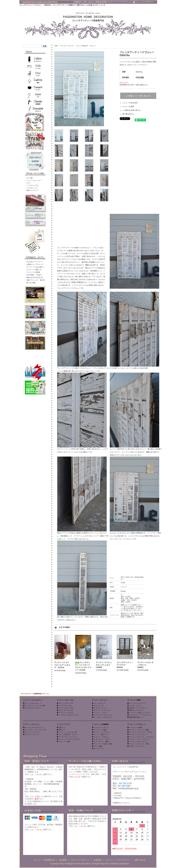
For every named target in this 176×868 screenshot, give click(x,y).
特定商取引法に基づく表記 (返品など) (134, 85)
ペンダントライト (136, 706)
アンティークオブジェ (102, 732)
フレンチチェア (100, 703)
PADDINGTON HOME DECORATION (40, 2)
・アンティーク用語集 (32, 272)
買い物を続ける (128, 114)
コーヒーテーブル (65, 706)
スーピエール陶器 (136, 728)
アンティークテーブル (65, 700)
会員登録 (97, 860)
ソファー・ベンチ (100, 713)
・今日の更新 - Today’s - (34, 275)
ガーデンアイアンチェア (103, 715)
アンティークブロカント (136, 724)
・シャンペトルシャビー (33, 180)
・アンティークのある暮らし (35, 267)
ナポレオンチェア (100, 708)
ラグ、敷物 (98, 746)
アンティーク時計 (100, 730)
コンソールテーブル (66, 708)
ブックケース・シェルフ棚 (35, 706)
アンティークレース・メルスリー (141, 737)
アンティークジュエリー (138, 735)
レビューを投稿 (128, 107)
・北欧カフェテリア (32, 190)
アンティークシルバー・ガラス (141, 732)
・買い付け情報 (30, 283)
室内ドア (62, 730)
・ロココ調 (29, 178)
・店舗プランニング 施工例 (35, 280)
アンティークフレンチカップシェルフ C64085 (104, 665)
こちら (138, 610)
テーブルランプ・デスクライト (141, 715)
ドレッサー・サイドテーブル (36, 730)
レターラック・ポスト (102, 739)
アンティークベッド (32, 732)
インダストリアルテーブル (68, 715)
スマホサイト (148, 2)
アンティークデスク (66, 713)
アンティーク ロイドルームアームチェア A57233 (62, 665)
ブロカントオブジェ (137, 746)
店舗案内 (77, 2)
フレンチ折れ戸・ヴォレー (86, 46)
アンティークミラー (32, 735)
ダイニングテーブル (66, 703)
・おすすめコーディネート (34, 262)
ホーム (37, 860)
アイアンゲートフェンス (68, 737)
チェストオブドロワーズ (34, 728)
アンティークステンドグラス (69, 739)
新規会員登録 (101, 2)
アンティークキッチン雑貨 (139, 730)
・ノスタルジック (31, 188)
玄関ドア (62, 728)
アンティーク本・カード (138, 742)
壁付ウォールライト (137, 710)
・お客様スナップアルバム (34, 264)
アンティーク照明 (134, 700)
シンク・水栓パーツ (101, 735)
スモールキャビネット (33, 708)
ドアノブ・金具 (64, 742)
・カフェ (28, 183)
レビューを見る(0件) (130, 103)
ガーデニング (99, 749)
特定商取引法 (49, 860)
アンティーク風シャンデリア (140, 713)
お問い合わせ (88, 2)
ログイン (112, 2)
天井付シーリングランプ (138, 708)
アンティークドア (67, 46)
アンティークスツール (102, 710)
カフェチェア (99, 706)
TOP (56, 46)
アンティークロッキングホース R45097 (145, 665)
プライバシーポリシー (80, 860)
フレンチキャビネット (33, 703)
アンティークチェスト (31, 724)
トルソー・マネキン (101, 737)
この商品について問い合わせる (138, 96)
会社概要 (63, 860)
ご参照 (36, 799)
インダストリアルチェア (103, 717)
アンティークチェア (99, 700)
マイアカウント (125, 2)
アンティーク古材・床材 (103, 744)
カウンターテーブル (66, 710)
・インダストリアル (32, 185)
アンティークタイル (101, 728)
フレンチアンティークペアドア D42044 (125, 665)
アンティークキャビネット (33, 700)
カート (137, 2)
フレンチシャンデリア (137, 703)
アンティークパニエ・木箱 (139, 744)
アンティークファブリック (139, 739)
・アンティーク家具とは (33, 270)
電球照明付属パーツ (137, 717)
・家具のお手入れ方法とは (34, 277)
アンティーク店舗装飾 (100, 724)
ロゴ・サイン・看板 (101, 742)
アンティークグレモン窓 (68, 732)
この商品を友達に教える (131, 110)
